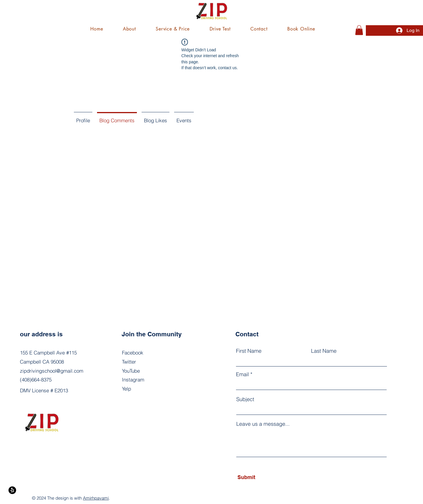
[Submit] (264, 477)
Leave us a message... (263, 424)
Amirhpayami (96, 498)
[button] (173, 29)
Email (242, 374)
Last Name (324, 351)
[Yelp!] (12, 490)
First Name (249, 351)
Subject (245, 399)
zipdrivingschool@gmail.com (52, 371)
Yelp (126, 389)
